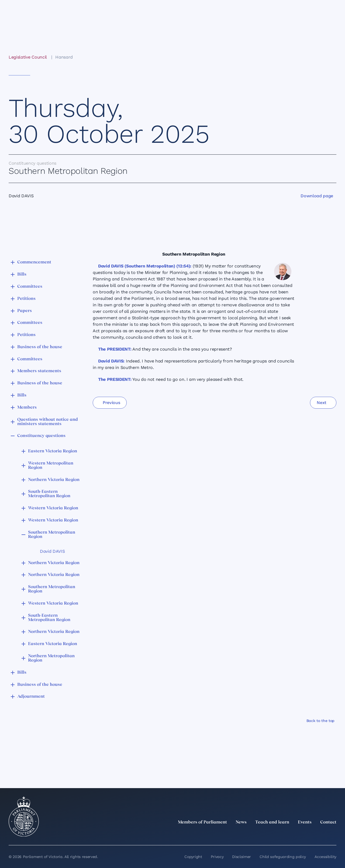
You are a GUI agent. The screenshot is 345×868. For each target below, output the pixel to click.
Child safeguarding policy (283, 857)
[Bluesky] (333, 834)
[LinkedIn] (286, 834)
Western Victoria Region (53, 508)
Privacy (217, 857)
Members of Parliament (202, 822)
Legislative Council (28, 57)
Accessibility (325, 857)
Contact (328, 822)
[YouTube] (321, 834)
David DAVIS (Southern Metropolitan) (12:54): (145, 266)
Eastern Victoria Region (53, 451)
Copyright (193, 857)
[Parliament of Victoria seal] (24, 817)
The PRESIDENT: (115, 349)
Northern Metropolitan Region (51, 658)
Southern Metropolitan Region (52, 535)
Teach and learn (272, 822)
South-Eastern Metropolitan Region (49, 494)
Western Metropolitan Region (51, 466)
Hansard (64, 57)
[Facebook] (309, 834)
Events (305, 822)
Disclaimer (241, 857)
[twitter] (274, 834)
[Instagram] (298, 834)
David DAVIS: (111, 361)
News (241, 822)
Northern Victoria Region (54, 480)
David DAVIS (52, 551)
